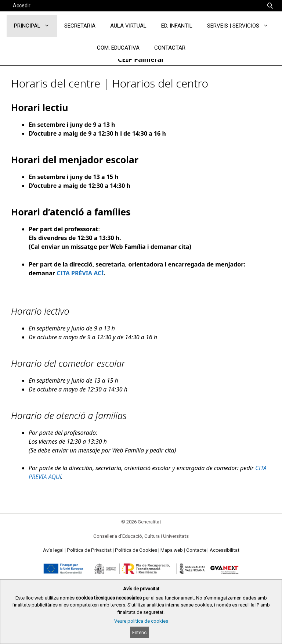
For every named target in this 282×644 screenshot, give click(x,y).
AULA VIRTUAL (128, 26)
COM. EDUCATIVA (118, 48)
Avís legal (53, 550)
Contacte (196, 550)
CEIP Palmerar (141, 59)
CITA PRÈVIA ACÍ (80, 273)
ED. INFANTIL (177, 26)
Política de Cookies (136, 550)
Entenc (139, 632)
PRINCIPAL (35, 26)
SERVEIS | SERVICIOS (241, 26)
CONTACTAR (170, 48)
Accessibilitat (225, 550)
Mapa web (172, 550)
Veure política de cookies (141, 621)
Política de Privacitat (89, 550)
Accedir (22, 6)
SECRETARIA (80, 26)
